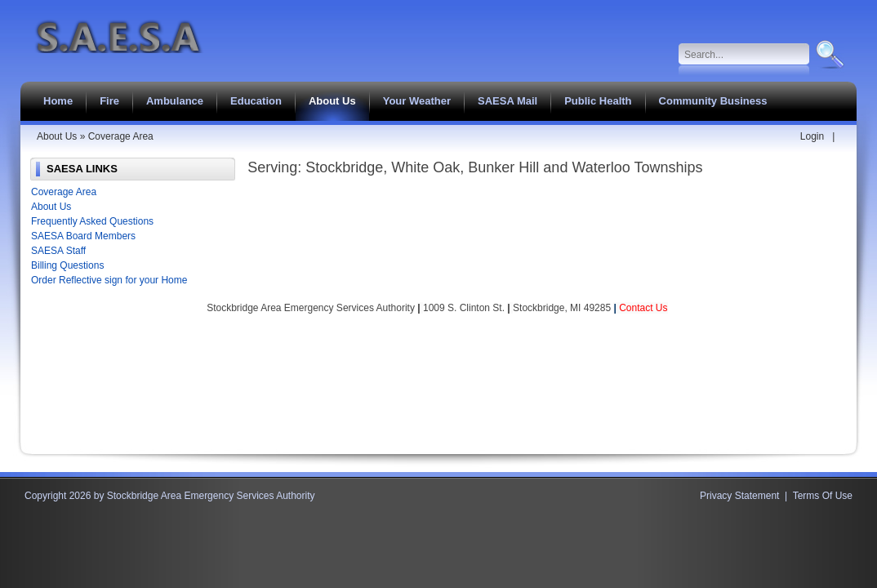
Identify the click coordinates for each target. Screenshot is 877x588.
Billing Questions (67, 265)
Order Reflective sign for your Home (109, 280)
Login (812, 136)
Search (828, 55)
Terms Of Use (823, 496)
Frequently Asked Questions (92, 221)
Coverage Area (64, 192)
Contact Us (643, 308)
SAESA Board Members (83, 236)
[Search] (744, 55)
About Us (51, 207)
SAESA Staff (58, 251)
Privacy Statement (739, 496)
